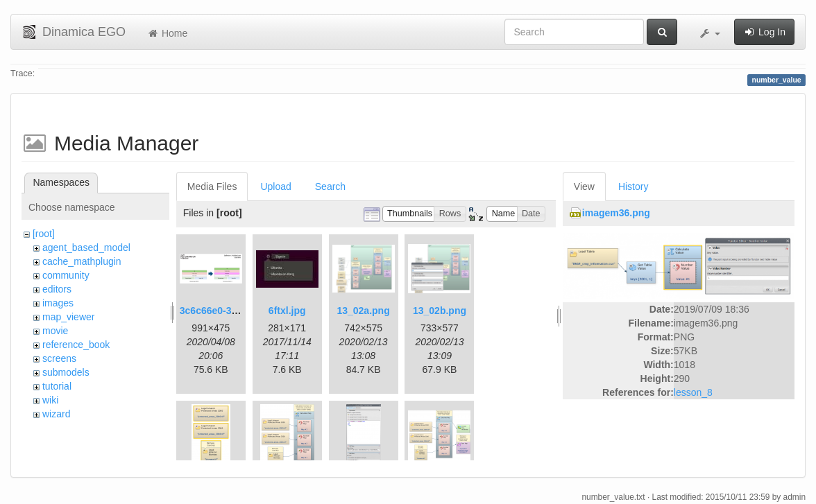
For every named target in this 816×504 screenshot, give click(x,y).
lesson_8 (693, 392)
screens (59, 358)
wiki (50, 400)
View (584, 186)
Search (330, 186)
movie (55, 331)
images (58, 303)
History (634, 186)
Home (167, 33)
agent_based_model (86, 247)
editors (57, 289)
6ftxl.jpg (287, 311)
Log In (764, 32)
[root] (44, 234)
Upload (275, 186)
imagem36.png (616, 213)
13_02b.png (440, 311)
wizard (56, 414)
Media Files (212, 186)
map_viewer (68, 317)
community (66, 275)
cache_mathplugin (82, 261)
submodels (66, 372)
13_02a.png (363, 311)
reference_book (76, 345)
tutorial (57, 386)
